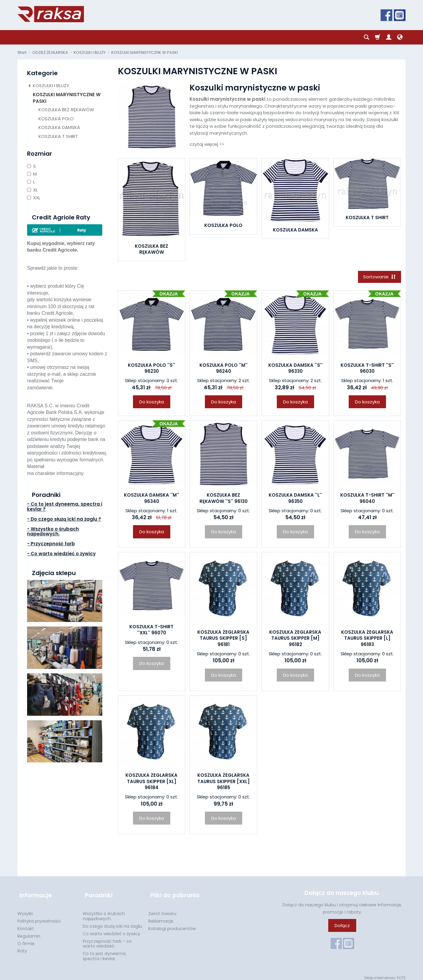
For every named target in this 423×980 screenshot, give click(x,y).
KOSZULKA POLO (223, 225)
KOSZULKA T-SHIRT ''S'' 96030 (367, 369)
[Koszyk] (378, 37)
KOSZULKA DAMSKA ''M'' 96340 (151, 499)
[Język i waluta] (400, 37)
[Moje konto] (389, 37)
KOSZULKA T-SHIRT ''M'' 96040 (367, 499)
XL (32, 190)
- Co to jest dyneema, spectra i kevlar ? (65, 507)
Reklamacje (161, 917)
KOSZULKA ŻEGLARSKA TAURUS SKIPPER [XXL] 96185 (224, 782)
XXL (34, 198)
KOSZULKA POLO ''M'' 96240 (224, 369)
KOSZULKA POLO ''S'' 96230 (151, 369)
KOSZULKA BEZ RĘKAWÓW (151, 249)
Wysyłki (25, 910)
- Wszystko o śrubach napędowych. (53, 531)
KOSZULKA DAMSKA (295, 230)
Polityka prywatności (39, 917)
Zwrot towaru (162, 910)
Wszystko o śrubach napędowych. (104, 912)
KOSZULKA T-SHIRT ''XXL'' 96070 (151, 631)
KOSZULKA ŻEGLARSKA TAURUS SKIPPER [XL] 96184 (151, 782)
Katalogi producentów (172, 925)
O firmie (26, 940)
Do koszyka (152, 403)
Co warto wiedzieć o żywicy (111, 930)
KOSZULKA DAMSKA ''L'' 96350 (295, 499)
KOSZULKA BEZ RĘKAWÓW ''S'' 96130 (224, 499)
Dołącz (342, 926)
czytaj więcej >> (207, 144)
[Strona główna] (51, 14)
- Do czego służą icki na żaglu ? (64, 519)
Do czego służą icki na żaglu (112, 922)
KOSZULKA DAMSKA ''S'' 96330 (295, 369)
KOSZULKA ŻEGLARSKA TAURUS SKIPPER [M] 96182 (295, 639)
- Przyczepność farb (51, 544)
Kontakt (26, 925)
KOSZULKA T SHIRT (367, 217)
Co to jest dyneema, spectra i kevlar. (105, 952)
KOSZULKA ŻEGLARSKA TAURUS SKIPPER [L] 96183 (367, 639)
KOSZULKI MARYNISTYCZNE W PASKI (67, 98)
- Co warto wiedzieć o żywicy (61, 554)
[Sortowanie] (378, 277)
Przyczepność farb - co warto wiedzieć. (107, 940)
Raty (22, 947)
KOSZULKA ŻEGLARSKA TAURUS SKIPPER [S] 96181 (223, 639)
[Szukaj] (366, 37)
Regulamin (29, 932)
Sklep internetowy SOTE (385, 974)
